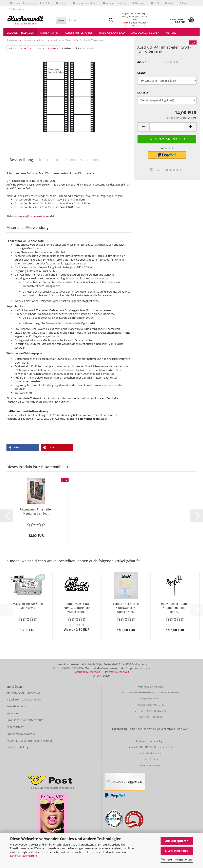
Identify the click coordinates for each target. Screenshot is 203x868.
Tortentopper (49, 33)
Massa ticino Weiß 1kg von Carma (28, 606)
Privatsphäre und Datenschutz (25, 720)
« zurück (26, 48)
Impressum (13, 713)
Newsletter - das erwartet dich (24, 699)
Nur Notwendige (177, 851)
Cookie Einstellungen (19, 747)
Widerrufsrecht (15, 727)
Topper (61, 3)
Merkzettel (17, 9)
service (143, 753)
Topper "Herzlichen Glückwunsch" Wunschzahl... (126, 608)
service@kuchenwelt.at (31, 216)
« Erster (13, 48)
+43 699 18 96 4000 (153, 765)
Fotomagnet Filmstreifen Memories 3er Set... (36, 511)
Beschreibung (21, 160)
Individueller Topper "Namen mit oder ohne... (175, 608)
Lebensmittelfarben (79, 33)
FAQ (169, 3)
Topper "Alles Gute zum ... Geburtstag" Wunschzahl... (77, 608)
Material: (143, 92)
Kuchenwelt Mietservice (21, 734)
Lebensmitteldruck (85, 3)
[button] (143, 127)
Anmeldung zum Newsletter (23, 693)
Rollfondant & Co (112, 33)
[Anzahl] (167, 127)
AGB (155, 3)
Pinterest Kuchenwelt (116, 672)
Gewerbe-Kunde (16, 706)
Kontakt (139, 3)
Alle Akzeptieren (177, 841)
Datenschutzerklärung (23, 856)
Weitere (171, 33)
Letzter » (53, 48)
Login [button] (183, 3)
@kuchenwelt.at (154, 753)
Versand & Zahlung (115, 3)
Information (49, 160)
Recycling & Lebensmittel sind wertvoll (29, 741)
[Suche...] (61, 20)
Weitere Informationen (177, 859)
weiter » (40, 48)
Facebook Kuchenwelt (87, 672)
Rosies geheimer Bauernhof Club (30, 3)
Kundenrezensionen (82, 160)
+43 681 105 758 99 (153, 717)
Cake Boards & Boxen (145, 33)
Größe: (142, 73)
